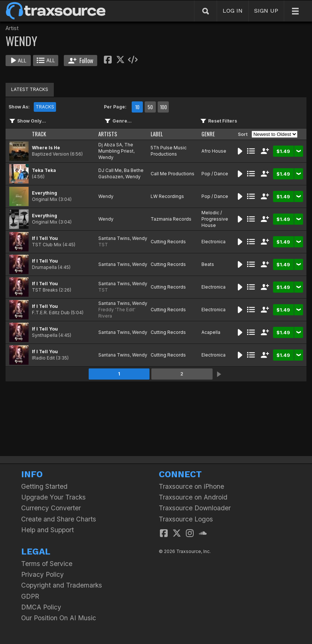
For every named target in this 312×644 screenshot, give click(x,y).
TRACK (39, 134)
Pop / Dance (215, 174)
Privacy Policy (42, 574)
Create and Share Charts (59, 519)
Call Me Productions (173, 174)
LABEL (157, 134)
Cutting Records (168, 242)
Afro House (214, 151)
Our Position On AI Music (59, 618)
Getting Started (44, 486)
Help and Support (47, 530)
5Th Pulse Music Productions (169, 151)
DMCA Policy (41, 607)
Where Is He (46, 148)
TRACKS (45, 107)
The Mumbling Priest (116, 148)
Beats (208, 264)
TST (103, 245)
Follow (81, 61)
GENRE (208, 134)
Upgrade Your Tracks (53, 497)
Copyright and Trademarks (62, 585)
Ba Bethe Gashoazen (121, 173)
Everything (45, 193)
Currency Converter (51, 508)
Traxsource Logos (186, 519)
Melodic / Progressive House (215, 219)
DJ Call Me (110, 170)
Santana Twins (114, 238)
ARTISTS (108, 134)
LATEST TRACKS (30, 89)
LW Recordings (167, 196)
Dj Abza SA (110, 145)
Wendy (106, 157)
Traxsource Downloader (195, 508)
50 (150, 107)
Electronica (214, 242)
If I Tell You (45, 238)
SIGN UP (266, 11)
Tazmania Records (171, 219)
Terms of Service (47, 564)
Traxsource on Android (193, 497)
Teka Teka (44, 170)
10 (137, 107)
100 (163, 107)
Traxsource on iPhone (191, 486)
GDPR (30, 596)
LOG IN (233, 11)
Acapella (211, 332)
